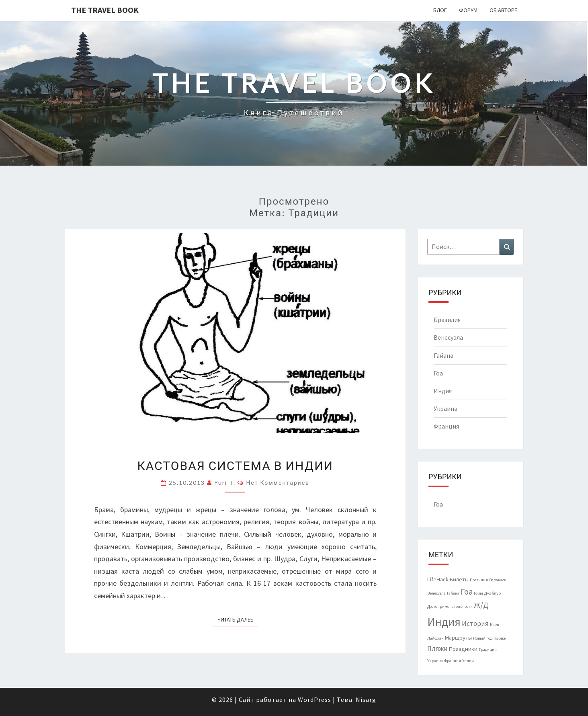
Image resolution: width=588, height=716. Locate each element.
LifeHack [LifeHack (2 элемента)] (438, 579)
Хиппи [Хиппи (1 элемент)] (468, 661)
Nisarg (366, 700)
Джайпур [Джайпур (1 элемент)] (493, 593)
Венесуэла (448, 337)
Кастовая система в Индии (235, 465)
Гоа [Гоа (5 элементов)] (467, 592)
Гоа (438, 373)
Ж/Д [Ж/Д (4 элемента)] (481, 605)
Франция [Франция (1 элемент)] (453, 661)
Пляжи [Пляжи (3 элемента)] (437, 648)
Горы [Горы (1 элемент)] (478, 593)
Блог (440, 10)
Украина (446, 408)
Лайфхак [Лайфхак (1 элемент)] (435, 638)
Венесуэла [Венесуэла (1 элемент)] (436, 593)
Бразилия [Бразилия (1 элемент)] (479, 580)
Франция (446, 426)
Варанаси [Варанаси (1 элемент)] (498, 580)
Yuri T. (225, 483)
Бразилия (447, 320)
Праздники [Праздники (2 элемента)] (463, 649)
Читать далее (238, 619)
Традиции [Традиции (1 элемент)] (488, 649)
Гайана (444, 355)
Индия (443, 391)
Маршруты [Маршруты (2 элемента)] (458, 638)
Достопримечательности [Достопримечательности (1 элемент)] (450, 606)
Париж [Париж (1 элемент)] (500, 638)
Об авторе (503, 10)
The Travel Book (105, 10)
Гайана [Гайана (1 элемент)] (453, 593)
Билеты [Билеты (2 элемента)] (459, 579)
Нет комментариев (278, 483)
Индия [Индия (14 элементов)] (444, 622)
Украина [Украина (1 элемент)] (435, 661)
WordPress (314, 700)
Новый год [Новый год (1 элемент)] (483, 638)
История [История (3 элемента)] (475, 624)
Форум (468, 10)
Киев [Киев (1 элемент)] (494, 625)
